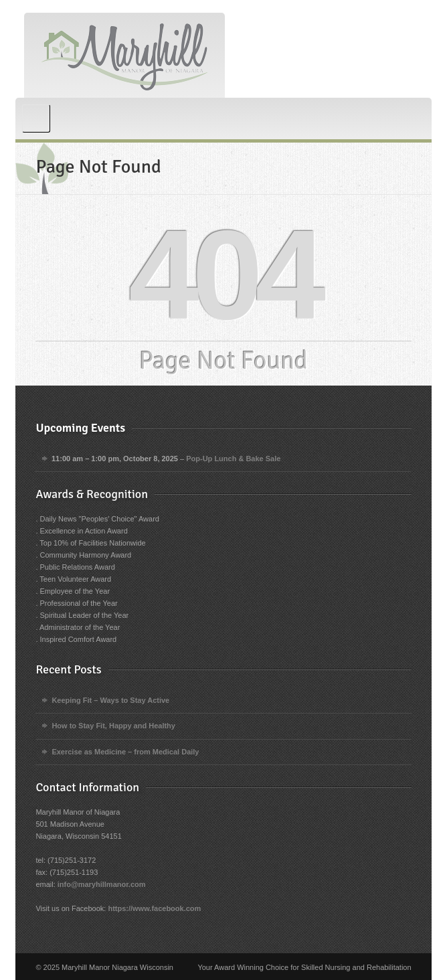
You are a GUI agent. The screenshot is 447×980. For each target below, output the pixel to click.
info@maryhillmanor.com (102, 884)
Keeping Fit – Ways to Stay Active (110, 700)
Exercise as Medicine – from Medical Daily (125, 752)
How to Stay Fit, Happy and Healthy (113, 726)
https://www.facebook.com (154, 908)
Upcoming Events (80, 428)
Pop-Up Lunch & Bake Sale (234, 459)
